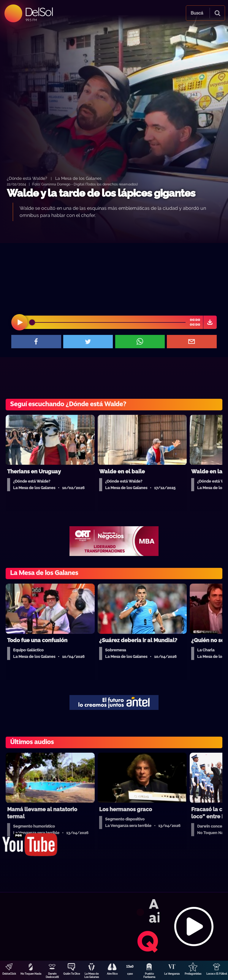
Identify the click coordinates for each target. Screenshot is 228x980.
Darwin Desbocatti (52, 975)
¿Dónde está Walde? (27, 178)
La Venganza (172, 974)
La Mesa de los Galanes (78, 178)
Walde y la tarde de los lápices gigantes (101, 193)
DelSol (39, 12)
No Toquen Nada (31, 974)
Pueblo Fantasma (149, 975)
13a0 (130, 974)
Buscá (197, 13)
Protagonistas (193, 974)
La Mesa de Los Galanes (92, 975)
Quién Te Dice (72, 974)
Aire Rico (112, 974)
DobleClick (9, 974)
